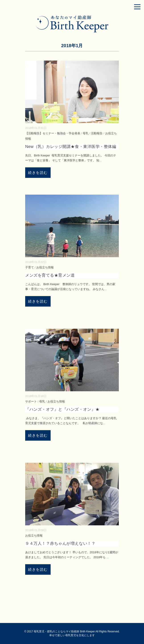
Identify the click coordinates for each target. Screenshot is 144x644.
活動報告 (97, 133)
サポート (31, 401)
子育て (30, 267)
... (100, 160)
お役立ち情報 (45, 267)
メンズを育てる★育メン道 (50, 275)
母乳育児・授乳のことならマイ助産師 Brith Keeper (64, 631)
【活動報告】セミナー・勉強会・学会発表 (53, 133)
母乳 (86, 133)
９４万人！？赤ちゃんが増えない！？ (60, 543)
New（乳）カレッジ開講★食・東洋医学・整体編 (71, 147)
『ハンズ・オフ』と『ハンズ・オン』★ (62, 409)
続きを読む (38, 173)
